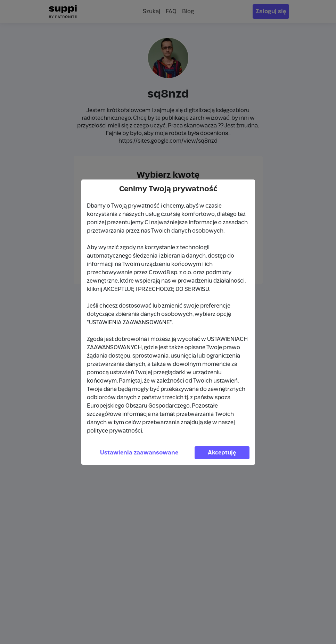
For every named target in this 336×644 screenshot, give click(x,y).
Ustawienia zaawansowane (139, 453)
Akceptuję (222, 453)
